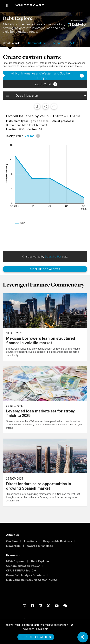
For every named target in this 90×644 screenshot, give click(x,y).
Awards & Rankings (40, 546)
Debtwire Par (53, 257)
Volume (30, 136)
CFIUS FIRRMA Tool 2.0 (21, 570)
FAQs (72, 43)
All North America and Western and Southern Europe (48, 76)
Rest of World (45, 84)
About (57, 43)
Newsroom (13, 546)
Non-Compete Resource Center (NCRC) (32, 580)
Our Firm (12, 541)
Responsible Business (58, 541)
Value (19, 136)
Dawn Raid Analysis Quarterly (26, 575)
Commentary (37, 43)
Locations (30, 541)
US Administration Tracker (23, 566)
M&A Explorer (15, 561)
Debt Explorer (40, 561)
